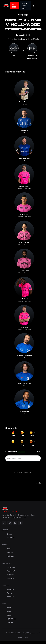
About (9, 608)
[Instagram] (4, 523)
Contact (10, 622)
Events (10, 534)
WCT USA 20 (23, 15)
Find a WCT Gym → (25, 6)
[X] (15, 523)
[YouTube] (10, 523)
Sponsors (10, 589)
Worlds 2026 (15, 6)
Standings (11, 538)
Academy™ (11, 571)
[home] (6, 6)
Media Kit (10, 597)
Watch (9, 549)
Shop (9, 615)
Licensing (10, 578)
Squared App (12, 619)
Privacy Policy (23, 637)
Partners (10, 593)
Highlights (11, 556)
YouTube (10, 552)
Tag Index (11, 574)
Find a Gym (11, 567)
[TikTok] (20, 523)
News (9, 611)
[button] (40, 6)
